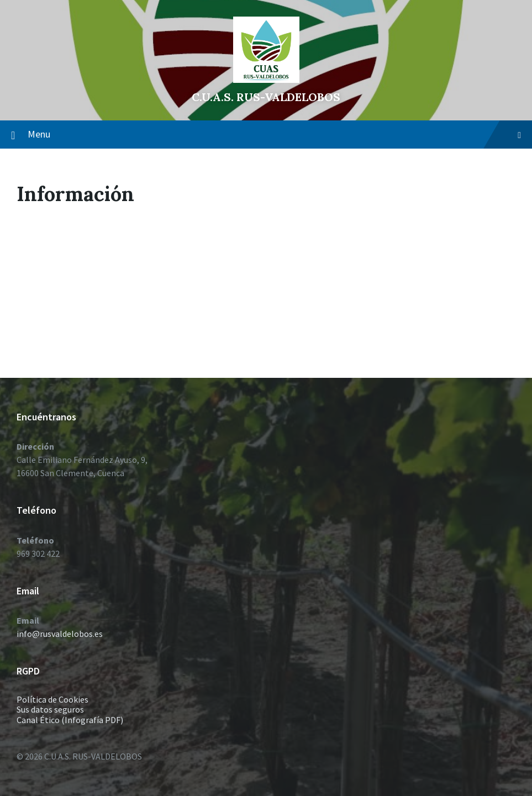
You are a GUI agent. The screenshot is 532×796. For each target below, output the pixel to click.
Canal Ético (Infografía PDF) (70, 720)
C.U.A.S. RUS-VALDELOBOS (266, 97)
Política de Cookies (52, 699)
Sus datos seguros (50, 709)
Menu (274, 134)
